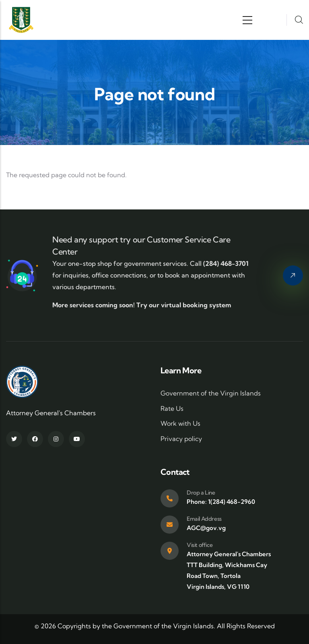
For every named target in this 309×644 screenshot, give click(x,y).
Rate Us (172, 408)
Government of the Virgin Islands (211, 393)
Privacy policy (181, 439)
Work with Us (180, 423)
